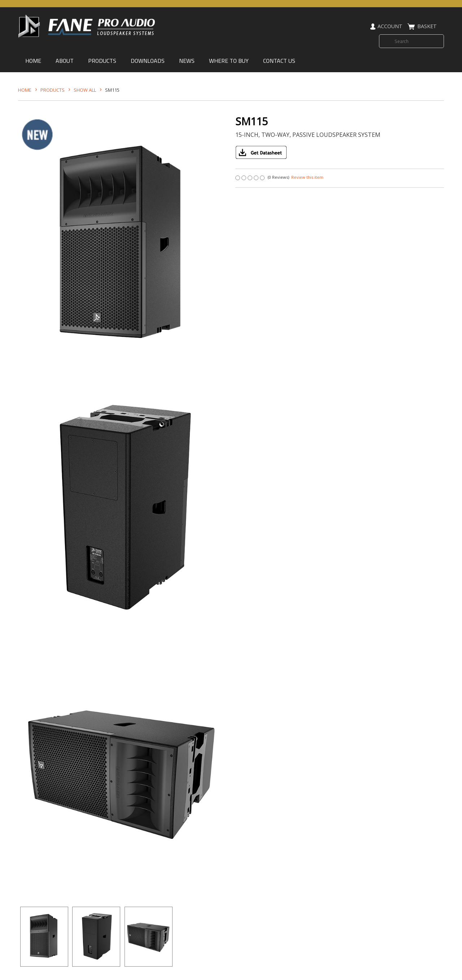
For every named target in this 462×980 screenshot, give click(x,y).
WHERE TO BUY (229, 61)
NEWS (187, 61)
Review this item (307, 177)
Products (53, 90)
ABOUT (65, 61)
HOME (33, 61)
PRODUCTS (102, 61)
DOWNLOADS (148, 61)
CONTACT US (279, 61)
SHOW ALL (85, 90)
